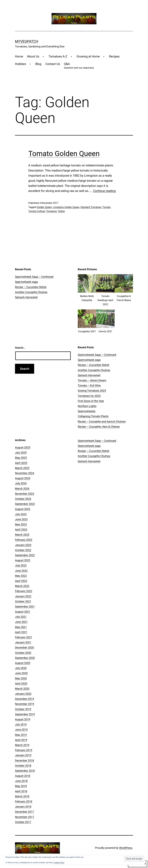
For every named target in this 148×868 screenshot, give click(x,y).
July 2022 (21, 565)
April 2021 (21, 632)
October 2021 (23, 601)
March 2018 (22, 796)
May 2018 (21, 786)
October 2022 (23, 550)
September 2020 (25, 658)
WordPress (126, 848)
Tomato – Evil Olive (89, 385)
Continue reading (104, 191)
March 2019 (22, 745)
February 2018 (24, 801)
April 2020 (21, 683)
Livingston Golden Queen (66, 207)
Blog (38, 64)
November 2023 (25, 494)
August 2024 (23, 478)
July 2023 (21, 514)
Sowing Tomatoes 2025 (92, 391)
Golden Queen (44, 207)
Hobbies (21, 64)
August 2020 (23, 663)
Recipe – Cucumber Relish (31, 287)
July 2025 (21, 453)
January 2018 (23, 807)
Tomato (106, 207)
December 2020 (24, 647)
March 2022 (22, 586)
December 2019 (24, 699)
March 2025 (22, 468)
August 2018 (23, 776)
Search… (20, 348)
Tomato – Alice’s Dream (92, 380)
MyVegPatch (27, 41)
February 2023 (24, 540)
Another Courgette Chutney (31, 292)
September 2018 (25, 771)
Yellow (61, 211)
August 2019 (23, 719)
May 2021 (21, 627)
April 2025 (21, 463)
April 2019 (21, 740)
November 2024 (25, 473)
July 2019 (21, 724)
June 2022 (21, 571)
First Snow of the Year (91, 401)
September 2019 (25, 714)
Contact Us (53, 64)
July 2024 (21, 483)
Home (19, 56)
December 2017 (24, 812)
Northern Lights (87, 406)
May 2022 (21, 576)
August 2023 (23, 509)
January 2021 (23, 642)
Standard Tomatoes (91, 207)
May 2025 (21, 458)
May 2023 (21, 524)
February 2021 (24, 637)
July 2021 (21, 617)
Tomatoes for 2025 (89, 396)
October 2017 (23, 822)
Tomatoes (52, 211)
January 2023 (23, 545)
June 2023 (21, 519)
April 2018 (21, 791)
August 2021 (23, 612)
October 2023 (23, 499)
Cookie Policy (59, 863)
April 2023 (21, 530)
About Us (33, 56)
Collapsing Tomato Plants (93, 416)
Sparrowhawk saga (26, 282)
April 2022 (21, 581)
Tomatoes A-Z (58, 56)
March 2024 (22, 489)
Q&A (79, 66)
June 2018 (21, 781)
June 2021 (21, 622)
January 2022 (23, 596)
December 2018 (24, 760)
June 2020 (21, 673)
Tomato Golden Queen (64, 154)
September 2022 (25, 555)
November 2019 (25, 704)
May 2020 (21, 678)
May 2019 (21, 735)
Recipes (114, 56)
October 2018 (23, 766)
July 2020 (21, 668)
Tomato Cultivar (37, 211)
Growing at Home (88, 56)
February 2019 (24, 750)
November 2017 (25, 817)
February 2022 (24, 591)
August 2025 (23, 447)
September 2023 (25, 504)
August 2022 (23, 560)
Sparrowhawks (87, 411)
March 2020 (22, 689)
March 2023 (22, 535)
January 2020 (23, 694)
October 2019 (23, 709)
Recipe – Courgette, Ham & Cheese (99, 427)
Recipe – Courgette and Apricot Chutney (102, 421)
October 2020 (23, 653)
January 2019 (23, 755)
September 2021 (25, 607)
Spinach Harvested (26, 297)
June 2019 (21, 730)
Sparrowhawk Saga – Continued (34, 277)
